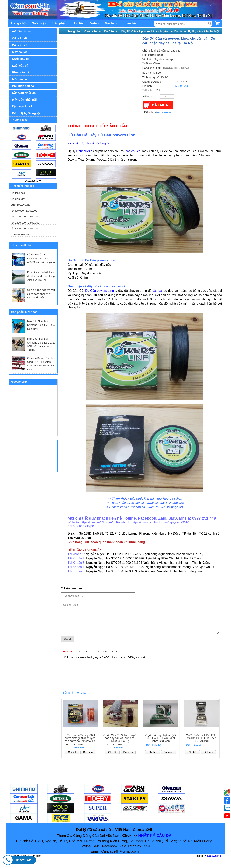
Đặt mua (88, 756)
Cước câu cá (21, 59)
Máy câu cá (20, 52)
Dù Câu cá (111, 31)
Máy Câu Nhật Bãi (24, 100)
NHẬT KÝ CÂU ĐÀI (155, 840)
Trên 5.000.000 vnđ (21, 235)
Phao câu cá (21, 72)
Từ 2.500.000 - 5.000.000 (25, 228)
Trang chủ (18, 23)
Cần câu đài (20, 38)
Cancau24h (84, 151)
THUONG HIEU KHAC (175, 68)
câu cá (157, 291)
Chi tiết (72, 756)
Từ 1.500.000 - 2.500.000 (25, 223)
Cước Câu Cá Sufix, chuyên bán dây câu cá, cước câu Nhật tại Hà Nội (120, 742)
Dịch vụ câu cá (22, 106)
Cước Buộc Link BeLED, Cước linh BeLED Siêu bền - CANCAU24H (201, 742)
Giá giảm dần (18, 199)
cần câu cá (133, 151)
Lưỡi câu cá (20, 65)
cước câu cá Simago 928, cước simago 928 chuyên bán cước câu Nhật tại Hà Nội (80, 744)
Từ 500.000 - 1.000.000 (24, 211)
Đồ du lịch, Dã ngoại (26, 113)
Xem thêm (33, 181)
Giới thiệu (39, 23)
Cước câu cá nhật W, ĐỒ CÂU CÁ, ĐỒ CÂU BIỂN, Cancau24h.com (161, 742)
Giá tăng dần (18, 193)
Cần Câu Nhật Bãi (24, 93)
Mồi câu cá (20, 79)
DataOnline (214, 860)
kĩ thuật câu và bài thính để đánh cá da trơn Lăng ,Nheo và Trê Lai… (41, 276)
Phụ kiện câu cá (23, 86)
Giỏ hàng (112, 23)
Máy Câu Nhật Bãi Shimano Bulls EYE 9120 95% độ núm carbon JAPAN (41, 345)
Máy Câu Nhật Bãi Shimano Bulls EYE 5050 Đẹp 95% (41, 325)
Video (94, 23)
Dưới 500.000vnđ (20, 205)
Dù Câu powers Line (99, 291)
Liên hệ (130, 23)
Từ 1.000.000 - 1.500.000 (25, 217)
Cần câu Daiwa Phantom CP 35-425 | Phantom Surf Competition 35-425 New (41, 364)
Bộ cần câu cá (22, 31)
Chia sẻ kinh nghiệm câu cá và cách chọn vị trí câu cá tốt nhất (41, 294)
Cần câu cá (20, 45)
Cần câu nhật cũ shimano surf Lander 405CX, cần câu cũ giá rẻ (41, 258)
